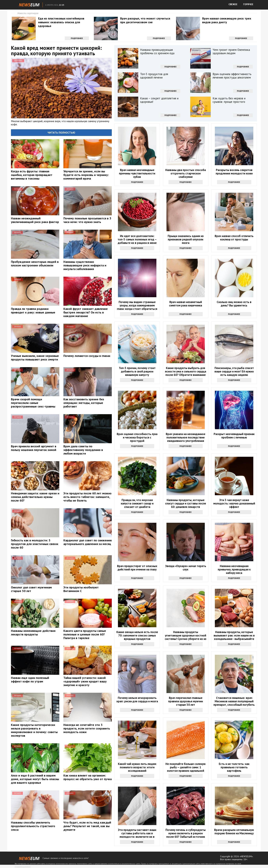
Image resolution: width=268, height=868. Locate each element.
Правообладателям (23, 867)
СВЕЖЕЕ (233, 4)
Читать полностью (61, 133)
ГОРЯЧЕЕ (248, 4)
